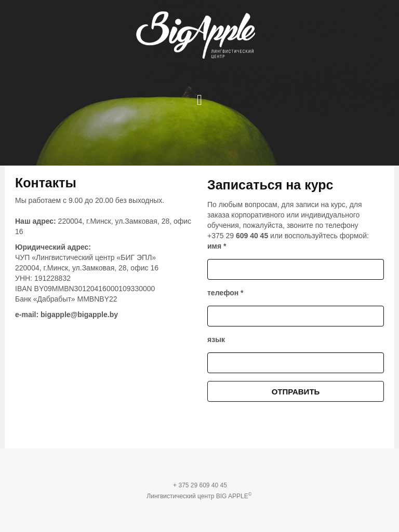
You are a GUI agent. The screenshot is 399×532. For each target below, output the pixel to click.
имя (217, 246)
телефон (225, 293)
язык (216, 339)
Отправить (296, 392)
